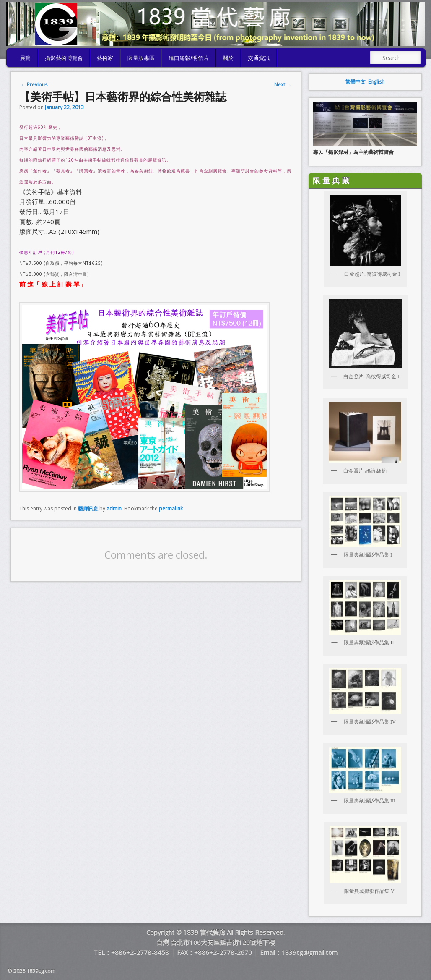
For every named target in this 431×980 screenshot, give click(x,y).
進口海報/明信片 (189, 57)
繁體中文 (356, 82)
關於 (228, 57)
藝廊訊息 (88, 508)
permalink (171, 508)
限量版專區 (141, 57)
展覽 (25, 57)
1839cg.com (41, 971)
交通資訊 (259, 57)
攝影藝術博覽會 (64, 57)
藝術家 (105, 57)
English (376, 82)
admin (114, 508)
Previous (34, 85)
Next (283, 85)
